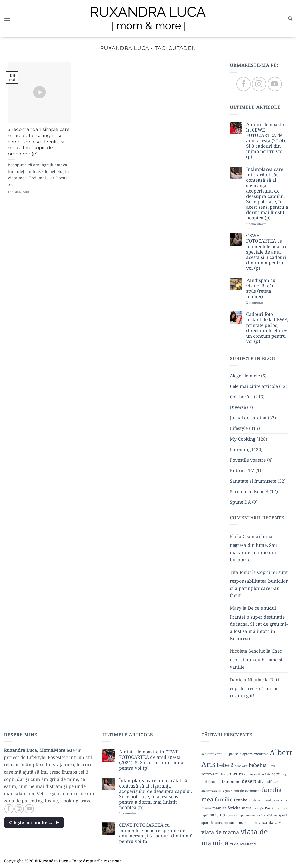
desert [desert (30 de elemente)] (249, 781)
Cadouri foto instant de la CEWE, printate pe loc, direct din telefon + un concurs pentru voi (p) (267, 328)
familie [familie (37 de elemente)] (224, 799)
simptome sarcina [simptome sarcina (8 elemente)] (248, 815)
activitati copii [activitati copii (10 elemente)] (212, 754)
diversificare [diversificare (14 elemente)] (269, 781)
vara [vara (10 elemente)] (278, 823)
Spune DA (240, 502)
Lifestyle (239, 428)
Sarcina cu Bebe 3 (249, 492)
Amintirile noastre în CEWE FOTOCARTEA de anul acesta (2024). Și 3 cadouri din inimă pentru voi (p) (266, 141)
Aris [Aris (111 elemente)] (208, 764)
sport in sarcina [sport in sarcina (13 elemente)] (215, 822)
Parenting (240, 449)
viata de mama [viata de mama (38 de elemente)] (220, 832)
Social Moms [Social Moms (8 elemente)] (269, 815)
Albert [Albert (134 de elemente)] (281, 752)
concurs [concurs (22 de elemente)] (235, 774)
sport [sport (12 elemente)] (283, 815)
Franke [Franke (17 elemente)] (241, 800)
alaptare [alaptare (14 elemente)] (231, 754)
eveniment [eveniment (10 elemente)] (253, 791)
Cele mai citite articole (254, 386)
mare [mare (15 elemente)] (247, 808)
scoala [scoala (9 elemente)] (231, 815)
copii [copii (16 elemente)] (276, 774)
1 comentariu (266, 224)
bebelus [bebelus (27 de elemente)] (257, 765)
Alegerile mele (245, 376)
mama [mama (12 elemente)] (206, 808)
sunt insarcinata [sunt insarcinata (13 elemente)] (243, 822)
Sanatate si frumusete (253, 481)
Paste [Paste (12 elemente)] (269, 808)
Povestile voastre (248, 460)
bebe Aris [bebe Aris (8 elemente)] (241, 766)
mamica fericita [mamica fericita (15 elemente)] (226, 808)
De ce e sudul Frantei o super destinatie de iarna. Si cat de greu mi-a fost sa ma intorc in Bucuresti (259, 623)
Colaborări (241, 397)
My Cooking (242, 439)
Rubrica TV (242, 470)
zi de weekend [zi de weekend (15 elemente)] (243, 844)
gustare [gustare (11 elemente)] (254, 800)
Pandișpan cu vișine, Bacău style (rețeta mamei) (261, 289)
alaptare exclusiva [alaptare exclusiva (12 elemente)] (254, 754)
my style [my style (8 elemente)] (258, 808)
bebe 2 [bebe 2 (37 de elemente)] (225, 765)
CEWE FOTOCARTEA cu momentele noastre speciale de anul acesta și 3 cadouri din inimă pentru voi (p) (267, 252)
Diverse (238, 407)
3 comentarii (265, 303)
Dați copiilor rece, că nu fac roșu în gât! (254, 688)
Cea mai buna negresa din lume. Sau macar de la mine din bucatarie (253, 548)
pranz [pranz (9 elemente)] (279, 808)
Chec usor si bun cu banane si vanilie (256, 659)
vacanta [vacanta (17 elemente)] (266, 822)
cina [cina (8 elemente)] (222, 774)
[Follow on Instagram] (259, 84)
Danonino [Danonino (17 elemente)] (231, 781)
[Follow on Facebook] (243, 84)
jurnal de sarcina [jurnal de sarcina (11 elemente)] (274, 800)
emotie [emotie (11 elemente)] (239, 791)
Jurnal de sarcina (248, 418)
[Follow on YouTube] (275, 84)
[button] (7, 19)
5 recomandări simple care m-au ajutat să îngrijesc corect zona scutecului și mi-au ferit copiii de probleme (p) (39, 142)
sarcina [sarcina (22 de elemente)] (217, 815)
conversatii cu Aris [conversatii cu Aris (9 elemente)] (257, 774)
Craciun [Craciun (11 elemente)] (214, 782)
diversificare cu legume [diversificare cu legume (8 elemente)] (217, 791)
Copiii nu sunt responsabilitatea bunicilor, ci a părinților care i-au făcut (259, 584)
